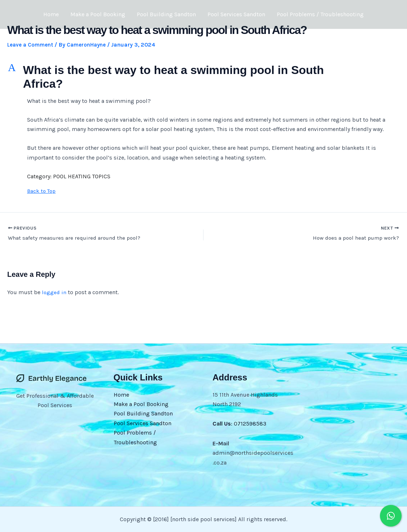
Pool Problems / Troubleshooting (320, 14)
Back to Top (42, 190)
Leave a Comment (32, 45)
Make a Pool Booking (98, 14)
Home (51, 14)
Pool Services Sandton (236, 14)
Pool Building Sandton (166, 14)
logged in (54, 293)
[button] (203, 77)
